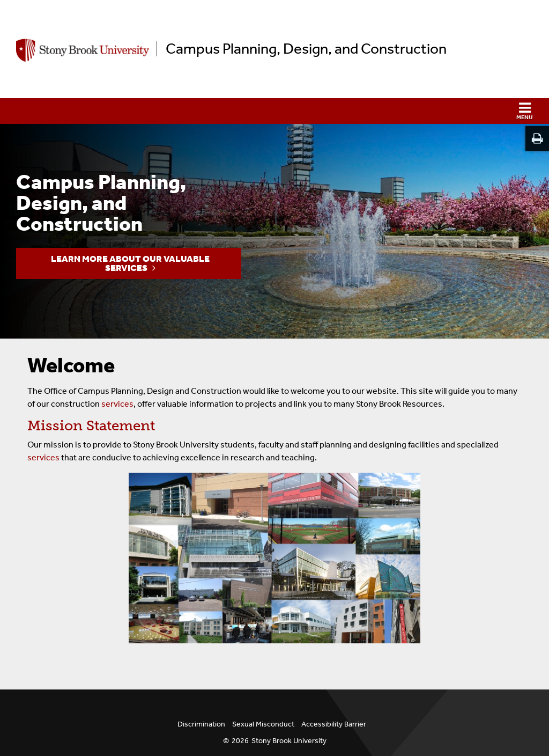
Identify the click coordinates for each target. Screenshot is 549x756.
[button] (274, 111)
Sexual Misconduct (263, 724)
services (117, 404)
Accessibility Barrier (334, 724)
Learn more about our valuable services (130, 263)
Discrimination (201, 724)
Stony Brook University (289, 741)
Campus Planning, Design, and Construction (306, 49)
